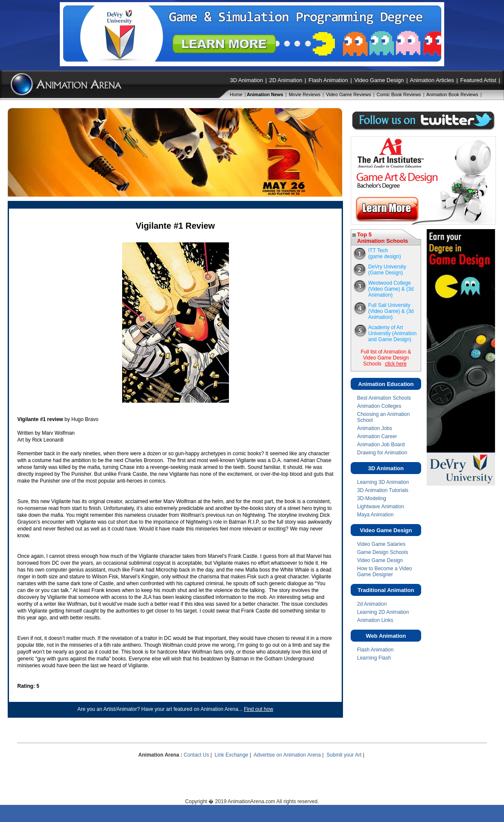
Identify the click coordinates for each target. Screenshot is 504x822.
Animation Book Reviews (452, 94)
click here (396, 364)
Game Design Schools (382, 552)
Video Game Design (379, 80)
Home (236, 94)
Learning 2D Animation (383, 612)
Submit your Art (344, 755)
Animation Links (375, 620)
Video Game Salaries (381, 544)
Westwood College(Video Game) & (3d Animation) (391, 289)
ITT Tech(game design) (385, 253)
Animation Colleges (379, 406)
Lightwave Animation (381, 507)
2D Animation (286, 80)
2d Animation (372, 604)
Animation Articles (432, 80)
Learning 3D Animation (383, 482)
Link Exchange (232, 755)
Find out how (259, 709)
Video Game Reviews (349, 94)
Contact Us (196, 755)
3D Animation (246, 80)
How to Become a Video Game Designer (385, 572)
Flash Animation (328, 80)
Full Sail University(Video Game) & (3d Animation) (391, 311)
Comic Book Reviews (399, 94)
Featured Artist (478, 80)
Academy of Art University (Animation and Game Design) (392, 333)
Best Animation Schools (384, 398)
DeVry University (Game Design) (387, 270)
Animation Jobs (375, 428)
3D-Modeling (372, 498)
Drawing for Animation (382, 453)
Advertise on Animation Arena (287, 755)
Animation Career (377, 436)
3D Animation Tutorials (383, 490)
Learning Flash (374, 658)
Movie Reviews (305, 94)
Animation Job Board (381, 445)
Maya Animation (375, 515)
